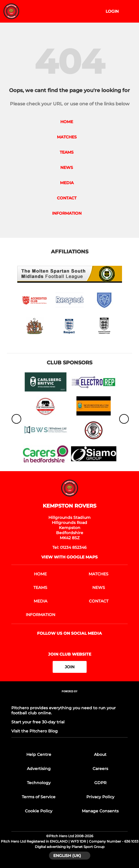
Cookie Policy (39, 811)
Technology (39, 783)
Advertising (39, 769)
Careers (100, 769)
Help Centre (39, 754)
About (100, 754)
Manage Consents (100, 811)
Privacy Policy (100, 797)
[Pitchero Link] (70, 699)
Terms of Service (39, 797)
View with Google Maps (69, 557)
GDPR (100, 783)
